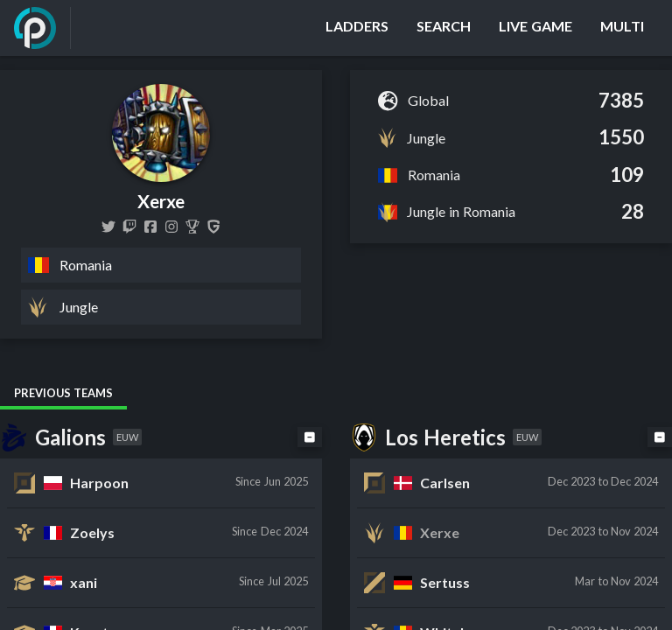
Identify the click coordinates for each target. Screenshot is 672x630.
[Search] (444, 28)
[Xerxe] (192, 227)
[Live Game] (535, 28)
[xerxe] (129, 227)
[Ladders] (357, 28)
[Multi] (622, 28)
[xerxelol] (171, 227)
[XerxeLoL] (108, 227)
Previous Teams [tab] (63, 393)
